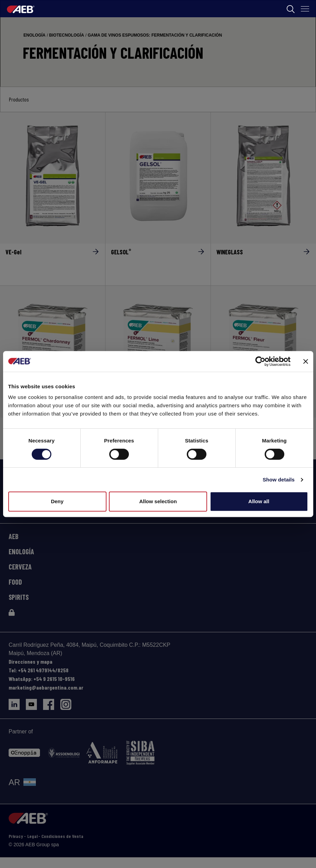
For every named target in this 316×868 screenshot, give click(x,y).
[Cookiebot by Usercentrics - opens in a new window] (260, 361)
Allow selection (158, 501)
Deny (57, 501)
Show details (279, 480)
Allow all (259, 501)
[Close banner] (306, 361)
